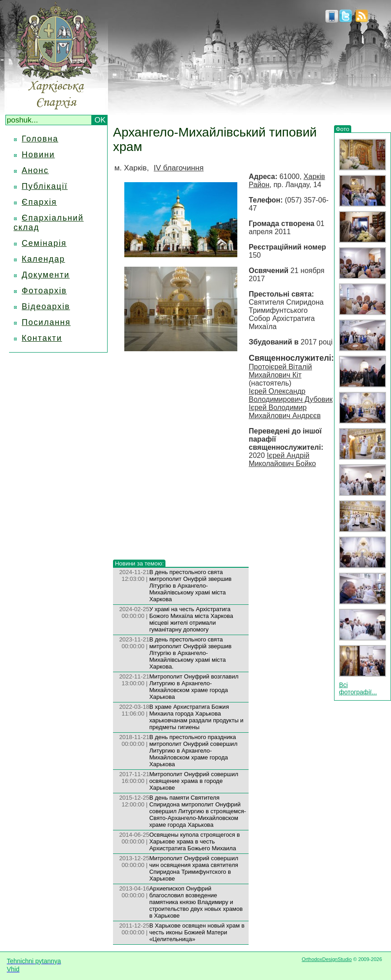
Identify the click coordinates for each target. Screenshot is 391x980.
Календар (43, 259)
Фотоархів (44, 291)
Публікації (45, 186)
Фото (343, 129)
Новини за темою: (139, 563)
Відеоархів (46, 306)
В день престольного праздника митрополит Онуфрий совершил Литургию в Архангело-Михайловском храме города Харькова (193, 751)
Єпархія (39, 202)
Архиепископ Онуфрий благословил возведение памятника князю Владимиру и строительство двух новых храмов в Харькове (196, 902)
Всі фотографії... (358, 688)
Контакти (42, 338)
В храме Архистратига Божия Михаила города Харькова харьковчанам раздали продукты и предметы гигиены (196, 717)
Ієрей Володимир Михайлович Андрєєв (285, 412)
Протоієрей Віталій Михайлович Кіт (280, 371)
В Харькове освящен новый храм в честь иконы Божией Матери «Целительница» (197, 932)
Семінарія (44, 243)
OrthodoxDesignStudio (327, 959)
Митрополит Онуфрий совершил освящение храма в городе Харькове (194, 781)
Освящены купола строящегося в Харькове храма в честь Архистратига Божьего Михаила (195, 841)
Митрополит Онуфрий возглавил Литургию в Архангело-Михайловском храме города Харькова (194, 687)
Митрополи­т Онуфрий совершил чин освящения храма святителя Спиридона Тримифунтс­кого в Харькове (194, 868)
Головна (40, 139)
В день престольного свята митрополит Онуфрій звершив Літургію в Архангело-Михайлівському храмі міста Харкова (190, 586)
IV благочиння (179, 168)
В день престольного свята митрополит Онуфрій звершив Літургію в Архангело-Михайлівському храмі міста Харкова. (190, 653)
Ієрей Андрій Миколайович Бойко (282, 459)
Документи (46, 275)
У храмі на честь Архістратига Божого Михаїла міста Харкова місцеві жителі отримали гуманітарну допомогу (191, 619)
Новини (38, 155)
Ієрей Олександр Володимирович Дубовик (290, 395)
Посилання (46, 322)
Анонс (35, 170)
